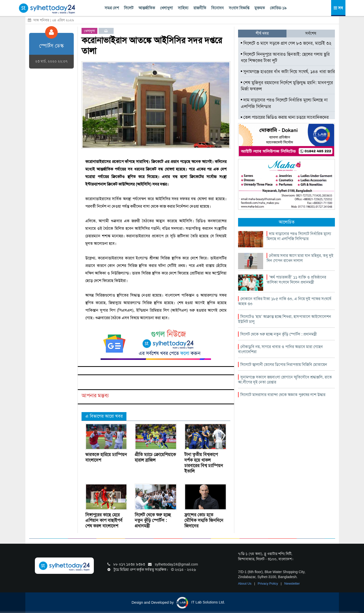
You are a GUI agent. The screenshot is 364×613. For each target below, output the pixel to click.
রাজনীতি (200, 8)
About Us (245, 583)
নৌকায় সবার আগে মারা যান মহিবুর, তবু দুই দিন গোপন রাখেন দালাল (300, 258)
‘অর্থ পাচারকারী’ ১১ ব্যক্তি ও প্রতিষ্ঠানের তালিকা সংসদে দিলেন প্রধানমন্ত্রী (296, 280)
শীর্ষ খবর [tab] (262, 33)
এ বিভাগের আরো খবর (104, 416)
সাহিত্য (183, 8)
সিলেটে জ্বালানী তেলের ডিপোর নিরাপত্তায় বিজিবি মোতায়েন (284, 365)
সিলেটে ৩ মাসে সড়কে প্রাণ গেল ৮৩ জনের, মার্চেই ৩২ (286, 43)
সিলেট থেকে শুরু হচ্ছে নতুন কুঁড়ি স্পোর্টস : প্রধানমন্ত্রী (153, 520)
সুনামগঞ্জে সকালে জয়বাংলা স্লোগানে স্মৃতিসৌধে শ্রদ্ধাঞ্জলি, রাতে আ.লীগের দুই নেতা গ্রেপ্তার (285, 380)
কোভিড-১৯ (278, 8)
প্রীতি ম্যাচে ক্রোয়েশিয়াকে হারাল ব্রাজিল (155, 457)
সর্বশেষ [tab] (311, 33)
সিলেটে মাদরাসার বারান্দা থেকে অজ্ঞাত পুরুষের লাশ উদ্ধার (283, 395)
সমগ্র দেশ (112, 8)
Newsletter (292, 583)
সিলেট (129, 8)
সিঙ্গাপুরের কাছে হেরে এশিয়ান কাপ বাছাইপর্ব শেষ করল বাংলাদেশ (104, 520)
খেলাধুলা (166, 8)
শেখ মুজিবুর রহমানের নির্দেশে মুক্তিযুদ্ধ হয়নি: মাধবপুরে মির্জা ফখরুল (287, 86)
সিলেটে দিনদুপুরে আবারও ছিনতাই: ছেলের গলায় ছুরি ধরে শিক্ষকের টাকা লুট (285, 58)
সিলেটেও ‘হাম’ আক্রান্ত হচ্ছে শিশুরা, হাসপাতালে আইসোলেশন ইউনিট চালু (285, 319)
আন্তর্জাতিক (147, 8)
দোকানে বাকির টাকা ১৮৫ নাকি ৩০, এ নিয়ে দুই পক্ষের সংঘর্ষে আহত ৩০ (285, 301)
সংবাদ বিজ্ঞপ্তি (239, 8)
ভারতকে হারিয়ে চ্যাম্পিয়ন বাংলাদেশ (106, 457)
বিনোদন (217, 8)
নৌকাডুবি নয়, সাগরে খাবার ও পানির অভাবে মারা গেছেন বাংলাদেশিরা (280, 349)
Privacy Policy (268, 583)
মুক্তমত (260, 8)
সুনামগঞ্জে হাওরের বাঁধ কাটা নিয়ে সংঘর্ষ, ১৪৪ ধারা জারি (288, 72)
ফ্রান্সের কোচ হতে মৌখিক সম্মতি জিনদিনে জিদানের (204, 520)
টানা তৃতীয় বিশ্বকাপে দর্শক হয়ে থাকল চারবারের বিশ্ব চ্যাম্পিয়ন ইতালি (204, 463)
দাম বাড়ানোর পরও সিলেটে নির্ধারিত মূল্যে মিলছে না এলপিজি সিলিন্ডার (284, 103)
